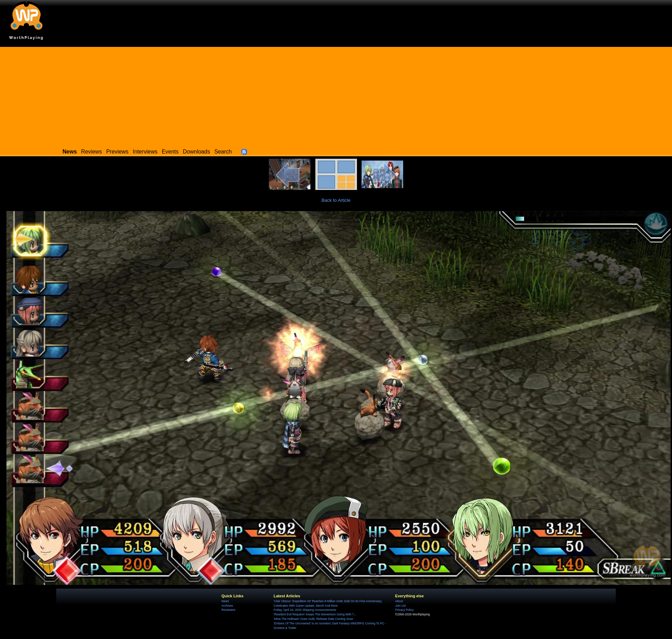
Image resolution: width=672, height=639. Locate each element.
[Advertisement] (336, 96)
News (225, 601)
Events (170, 152)
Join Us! (401, 606)
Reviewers (229, 610)
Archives (227, 606)
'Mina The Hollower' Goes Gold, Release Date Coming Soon (313, 619)
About (399, 601)
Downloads (197, 152)
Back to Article (336, 200)
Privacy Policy (404, 610)
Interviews (145, 152)
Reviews (92, 152)
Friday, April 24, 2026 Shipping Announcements (305, 610)
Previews (117, 152)
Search (223, 152)
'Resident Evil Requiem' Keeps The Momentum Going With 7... (315, 614)
